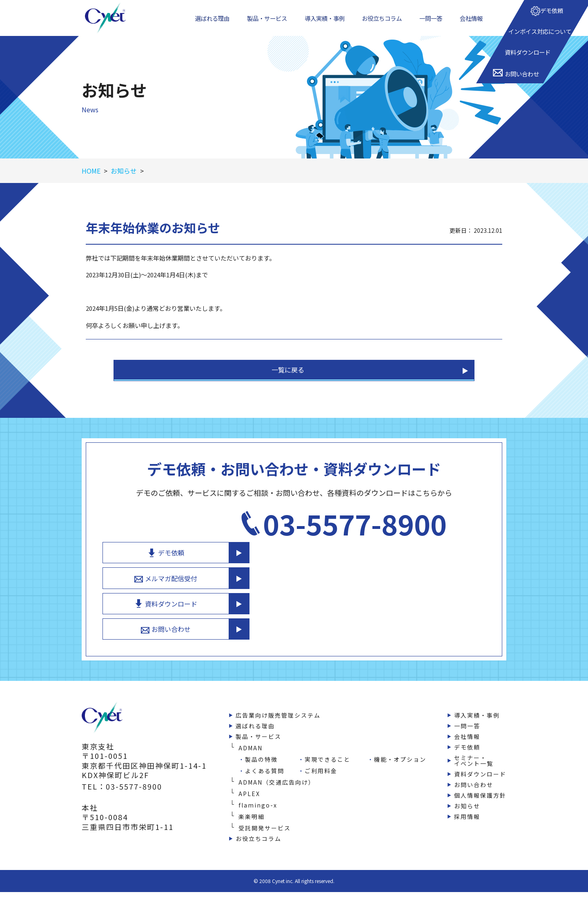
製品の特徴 (261, 755)
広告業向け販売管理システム (278, 711)
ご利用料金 (321, 767)
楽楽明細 (252, 812)
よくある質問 (265, 767)
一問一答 (434, 24)
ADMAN (251, 744)
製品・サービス (267, 24)
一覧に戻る (288, 384)
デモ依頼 (400, 538)
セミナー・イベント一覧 (474, 756)
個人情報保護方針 (480, 791)
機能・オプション (400, 755)
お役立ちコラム (385, 24)
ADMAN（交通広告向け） (277, 778)
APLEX (249, 790)
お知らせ (467, 802)
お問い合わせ (400, 623)
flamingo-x (258, 801)
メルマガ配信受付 (400, 566)
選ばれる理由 (212, 24)
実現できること (327, 755)
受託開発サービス (265, 824)
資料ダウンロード (400, 595)
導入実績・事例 (326, 24)
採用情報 (467, 812)
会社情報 (473, 24)
